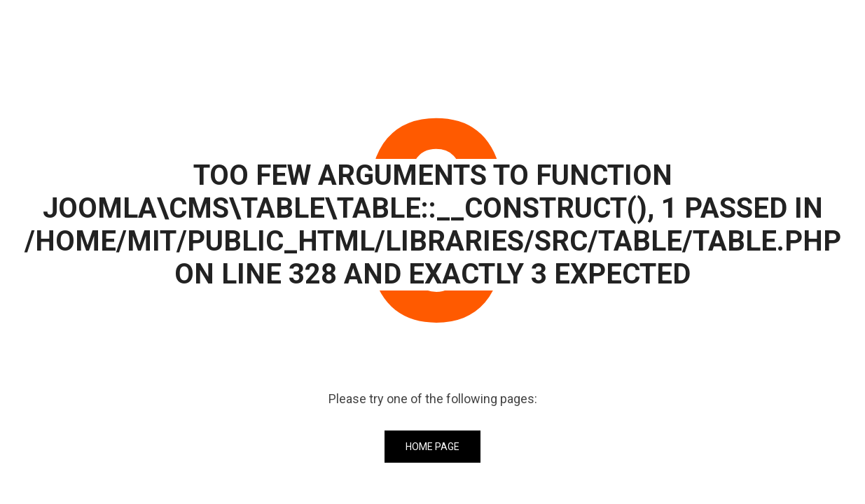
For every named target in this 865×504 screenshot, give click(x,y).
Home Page (432, 447)
